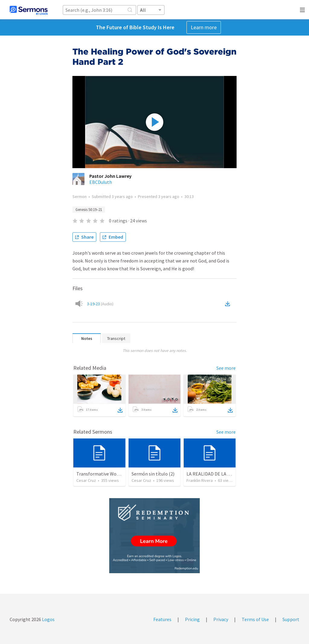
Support (291, 619)
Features (162, 619)
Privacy (221, 619)
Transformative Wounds (101, 474)
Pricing (192, 619)
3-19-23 (100, 304)
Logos (48, 619)
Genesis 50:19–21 (89, 210)
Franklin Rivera (200, 480)
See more (226, 368)
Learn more (204, 27)
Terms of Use (255, 619)
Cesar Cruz (86, 480)
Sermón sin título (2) (153, 474)
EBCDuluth (101, 182)
